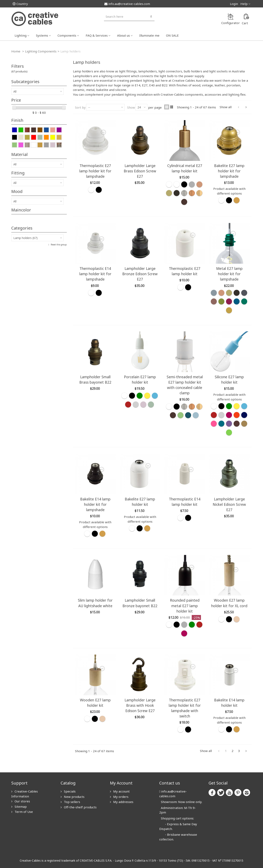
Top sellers (72, 802)
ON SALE (172, 35)
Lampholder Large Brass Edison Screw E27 (140, 171)
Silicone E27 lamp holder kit (229, 379)
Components (67, 35)
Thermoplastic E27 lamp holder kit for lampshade (95, 171)
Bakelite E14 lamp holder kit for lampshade (95, 504)
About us (123, 35)
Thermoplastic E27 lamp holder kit (185, 271)
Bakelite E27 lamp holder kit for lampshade (229, 171)
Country (20, 4)
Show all (226, 107)
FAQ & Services (97, 35)
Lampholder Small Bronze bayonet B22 (140, 603)
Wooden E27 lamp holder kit (95, 703)
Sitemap (20, 806)
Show (131, 107)
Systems (42, 35)
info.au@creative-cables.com (127, 4)
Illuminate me (149, 35)
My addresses (123, 802)
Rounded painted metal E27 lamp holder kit (185, 606)
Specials (69, 791)
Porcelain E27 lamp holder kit (140, 379)
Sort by (80, 107)
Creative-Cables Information (25, 794)
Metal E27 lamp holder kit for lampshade (229, 274)
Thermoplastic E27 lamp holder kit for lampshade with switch (185, 708)
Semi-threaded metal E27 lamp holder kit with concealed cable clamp (185, 385)
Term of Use (23, 812)
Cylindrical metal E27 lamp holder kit (185, 168)
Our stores (22, 801)
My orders (120, 797)
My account (121, 791)
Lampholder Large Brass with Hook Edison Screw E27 (140, 705)
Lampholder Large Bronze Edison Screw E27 (140, 274)
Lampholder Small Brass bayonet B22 (95, 379)
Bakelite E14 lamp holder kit (229, 703)
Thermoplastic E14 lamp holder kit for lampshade (95, 274)
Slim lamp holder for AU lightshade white (95, 603)
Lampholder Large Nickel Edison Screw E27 (229, 504)
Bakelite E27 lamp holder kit (140, 502)
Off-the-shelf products (80, 807)
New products (74, 797)
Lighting (21, 35)
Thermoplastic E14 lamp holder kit (185, 502)
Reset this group (58, 245)
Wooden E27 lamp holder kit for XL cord (229, 603)
